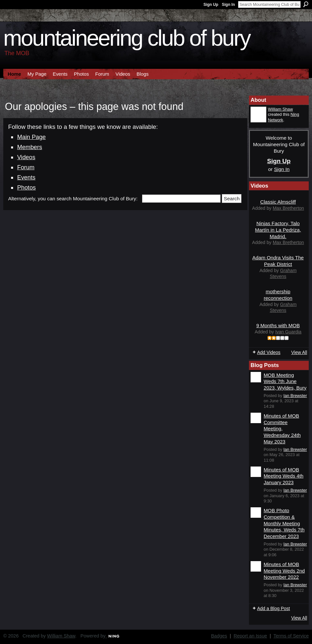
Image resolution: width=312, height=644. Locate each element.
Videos (26, 157)
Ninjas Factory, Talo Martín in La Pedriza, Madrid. (278, 230)
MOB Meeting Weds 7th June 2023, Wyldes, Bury (285, 381)
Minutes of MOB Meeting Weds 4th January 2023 (284, 476)
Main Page (31, 137)
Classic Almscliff (278, 202)
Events (26, 177)
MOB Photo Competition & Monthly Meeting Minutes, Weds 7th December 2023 (284, 523)
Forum (26, 167)
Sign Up (211, 5)
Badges (219, 636)
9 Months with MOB (278, 325)
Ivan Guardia (288, 332)
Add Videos (269, 352)
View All (299, 352)
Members (29, 147)
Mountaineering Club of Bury (127, 38)
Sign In (228, 5)
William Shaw (280, 109)
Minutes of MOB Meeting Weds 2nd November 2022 (284, 571)
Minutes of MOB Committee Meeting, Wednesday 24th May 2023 (282, 429)
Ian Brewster (295, 396)
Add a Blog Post (273, 608)
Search (306, 4)
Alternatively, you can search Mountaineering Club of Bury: (73, 199)
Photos (26, 187)
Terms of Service (291, 636)
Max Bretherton (288, 208)
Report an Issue (250, 636)
